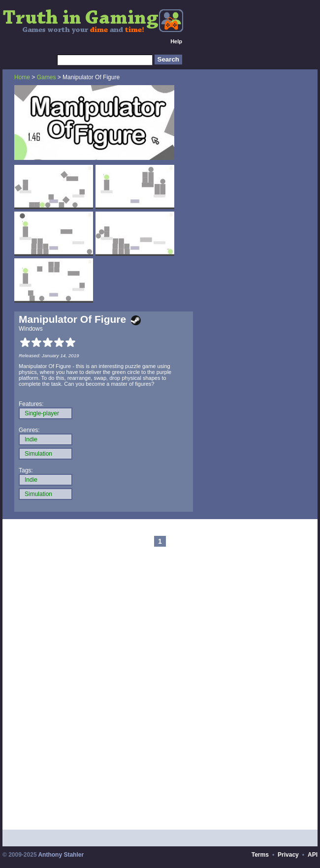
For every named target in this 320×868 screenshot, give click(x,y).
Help (176, 41)
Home (22, 77)
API (313, 855)
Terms (260, 855)
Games (47, 77)
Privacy (288, 855)
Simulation (38, 454)
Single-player (42, 413)
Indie (31, 439)
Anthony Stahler (61, 855)
